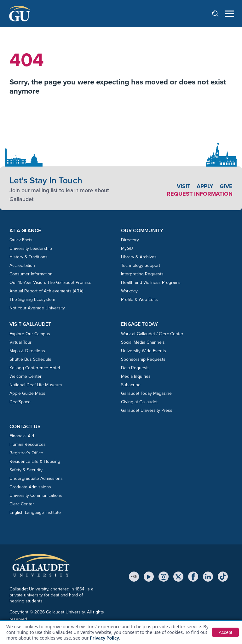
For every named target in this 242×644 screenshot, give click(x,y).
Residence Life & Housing (35, 461)
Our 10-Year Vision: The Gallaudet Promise (50, 282)
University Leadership (31, 248)
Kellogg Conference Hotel (35, 368)
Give (226, 186)
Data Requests (135, 368)
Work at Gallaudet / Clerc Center (152, 334)
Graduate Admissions (30, 487)
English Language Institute (35, 512)
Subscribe (131, 385)
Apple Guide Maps (27, 393)
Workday (129, 291)
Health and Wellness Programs (151, 282)
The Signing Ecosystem (32, 299)
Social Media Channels (143, 342)
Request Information (200, 194)
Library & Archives (139, 257)
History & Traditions (29, 257)
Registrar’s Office (26, 453)
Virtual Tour (20, 342)
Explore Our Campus (30, 334)
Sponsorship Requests (143, 359)
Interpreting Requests (142, 274)
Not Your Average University (37, 308)
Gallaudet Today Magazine (146, 393)
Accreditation (22, 265)
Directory (130, 240)
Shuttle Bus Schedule (30, 359)
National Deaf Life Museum (36, 385)
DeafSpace (20, 402)
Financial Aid (22, 436)
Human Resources (28, 444)
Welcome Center (26, 376)
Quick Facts (21, 240)
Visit (184, 186)
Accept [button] (225, 632)
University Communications (36, 495)
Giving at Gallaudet (139, 402)
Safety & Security (26, 470)
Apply (205, 186)
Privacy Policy (104, 638)
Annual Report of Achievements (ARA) (46, 291)
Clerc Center (22, 504)
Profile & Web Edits (139, 299)
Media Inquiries (136, 376)
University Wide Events (144, 351)
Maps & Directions (27, 351)
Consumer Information (31, 274)
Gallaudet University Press (147, 410)
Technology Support (141, 265)
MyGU (127, 248)
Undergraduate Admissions (36, 478)
